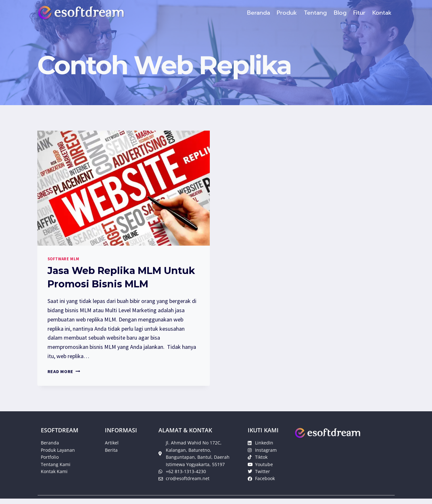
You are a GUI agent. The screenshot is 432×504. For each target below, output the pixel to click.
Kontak (382, 13)
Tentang (315, 13)
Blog (340, 13)
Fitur (359, 13)
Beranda (259, 13)
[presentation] (124, 188)
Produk (287, 13)
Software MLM (64, 259)
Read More (64, 371)
